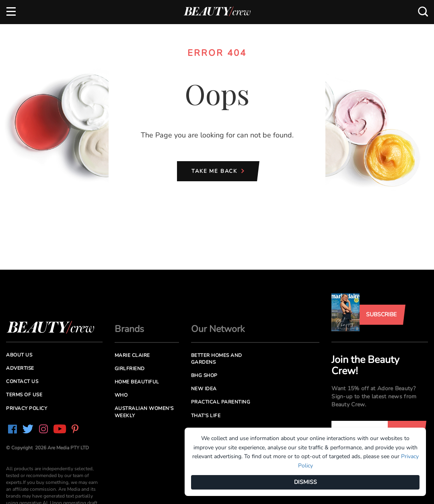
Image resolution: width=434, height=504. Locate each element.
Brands (129, 329)
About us (19, 355)
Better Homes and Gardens (217, 359)
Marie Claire (132, 355)
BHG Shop (204, 375)
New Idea (204, 389)
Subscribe (381, 314)
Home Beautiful (137, 382)
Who (121, 395)
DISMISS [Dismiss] (305, 482)
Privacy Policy (27, 408)
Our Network (218, 329)
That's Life (206, 416)
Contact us (22, 381)
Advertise (20, 368)
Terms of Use (24, 395)
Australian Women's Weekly (144, 412)
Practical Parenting (221, 402)
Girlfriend (130, 369)
